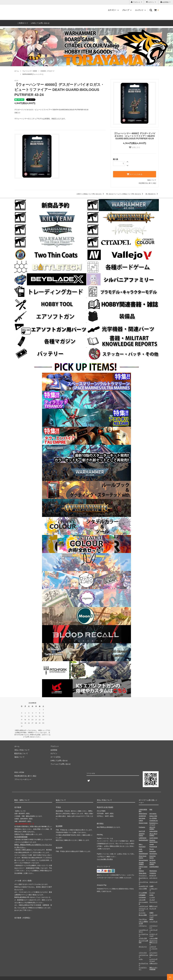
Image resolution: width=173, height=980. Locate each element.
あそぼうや (153, 875)
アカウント (137, 2)
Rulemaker (153, 851)
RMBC (141, 851)
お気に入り (135, 147)
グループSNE (143, 889)
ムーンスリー (153, 953)
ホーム (17, 71)
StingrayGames (143, 860)
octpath (152, 844)
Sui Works (152, 860)
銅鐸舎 (151, 919)
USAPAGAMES (154, 867)
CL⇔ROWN (153, 818)
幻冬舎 (151, 895)
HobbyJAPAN (153, 831)
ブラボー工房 (143, 938)
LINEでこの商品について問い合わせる (91, 194)
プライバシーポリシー (23, 779)
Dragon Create (143, 823)
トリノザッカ (153, 921)
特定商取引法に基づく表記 (147, 183)
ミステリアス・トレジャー (153, 948)
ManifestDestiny (143, 840)
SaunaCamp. (153, 854)
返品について (152, 180)
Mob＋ (141, 844)
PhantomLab (153, 847)
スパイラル (142, 913)
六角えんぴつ (153, 963)
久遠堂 (151, 886)
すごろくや (153, 908)
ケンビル (152, 893)
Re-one (152, 849)
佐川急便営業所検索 (21, 837)
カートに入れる (135, 174)
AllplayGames (143, 814)
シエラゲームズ (143, 906)
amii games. (153, 814)
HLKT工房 (142, 831)
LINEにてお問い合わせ (40, 23)
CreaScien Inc (154, 821)
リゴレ (141, 959)
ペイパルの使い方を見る (105, 859)
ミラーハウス (143, 953)
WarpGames (153, 871)
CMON (141, 821)
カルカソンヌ (153, 882)
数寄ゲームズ (153, 906)
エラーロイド (153, 878)
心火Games (142, 897)
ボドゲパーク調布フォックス (153, 942)
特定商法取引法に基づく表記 (25, 776)
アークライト (143, 875)
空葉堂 (151, 913)
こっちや (152, 897)
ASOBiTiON (142, 816)
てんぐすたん (143, 919)
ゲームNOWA (143, 893)
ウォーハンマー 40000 (30, 71)
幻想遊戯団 (142, 895)
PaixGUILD (142, 847)
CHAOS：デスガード (48, 71)
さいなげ (152, 900)
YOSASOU (153, 873)
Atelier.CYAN (153, 816)
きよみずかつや (143, 886)
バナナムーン (143, 926)
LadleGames (142, 838)
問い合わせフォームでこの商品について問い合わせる (125, 194)
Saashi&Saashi (143, 854)
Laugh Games (154, 838)
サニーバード (153, 902)
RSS (16, 772)
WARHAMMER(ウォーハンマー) (33, 74)
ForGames (142, 827)
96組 (151, 809)
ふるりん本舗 (153, 938)
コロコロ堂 (142, 900)
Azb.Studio (142, 818)
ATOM (22, 772)
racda (140, 849)
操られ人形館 (143, 915)
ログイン (151, 2)
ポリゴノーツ (143, 947)
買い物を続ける (152, 194)
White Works (142, 873)
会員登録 (166, 2)
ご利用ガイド (23, 23)
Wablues (141, 871)
